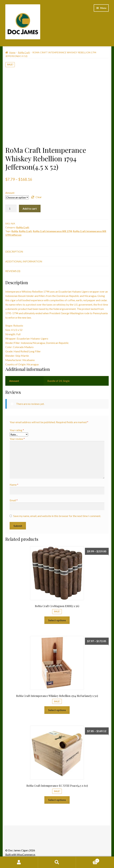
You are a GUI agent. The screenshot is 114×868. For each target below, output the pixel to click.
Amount (10, 193)
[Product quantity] (11, 209)
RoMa (15, 231)
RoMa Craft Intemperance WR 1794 (52, 231)
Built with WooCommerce (20, 854)
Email (14, 500)
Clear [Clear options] (39, 197)
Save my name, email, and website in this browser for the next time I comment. (57, 516)
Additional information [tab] (24, 261)
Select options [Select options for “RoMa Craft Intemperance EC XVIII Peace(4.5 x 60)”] (57, 800)
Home (12, 52)
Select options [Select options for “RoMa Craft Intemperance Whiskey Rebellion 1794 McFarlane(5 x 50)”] (57, 710)
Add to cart (30, 209)
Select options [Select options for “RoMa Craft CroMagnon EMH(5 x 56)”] (57, 620)
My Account (19, 862)
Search (57, 862)
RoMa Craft (24, 52)
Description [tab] (14, 251)
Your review (17, 439)
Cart (88, 860)
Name (14, 485)
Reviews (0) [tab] (13, 271)
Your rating (17, 430)
